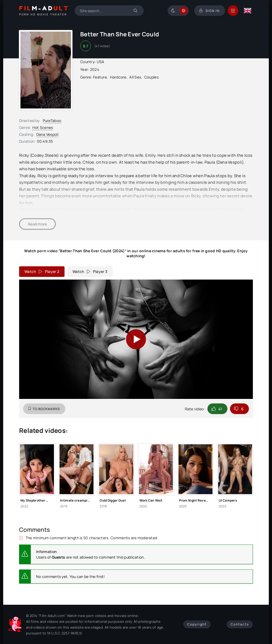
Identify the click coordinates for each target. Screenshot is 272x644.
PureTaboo (52, 121)
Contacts (240, 624)
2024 (95, 69)
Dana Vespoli (47, 134)
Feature (100, 77)
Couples (151, 77)
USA (101, 62)
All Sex (135, 77)
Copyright (197, 624)
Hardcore (118, 77)
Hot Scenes (43, 127)
